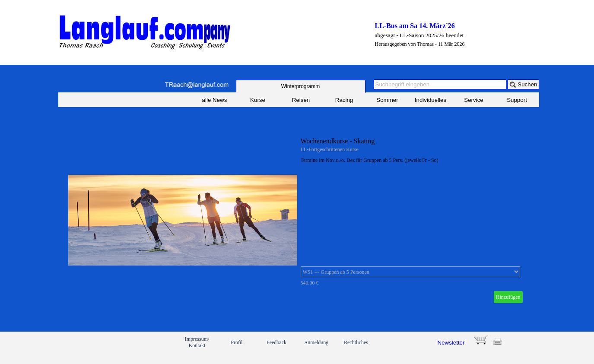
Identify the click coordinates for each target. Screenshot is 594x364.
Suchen (527, 84)
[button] (197, 85)
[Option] (411, 272)
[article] (297, 220)
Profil (237, 342)
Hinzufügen (508, 297)
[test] (301, 86)
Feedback (276, 342)
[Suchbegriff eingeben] (440, 84)
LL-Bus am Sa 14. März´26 (415, 26)
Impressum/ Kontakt (197, 342)
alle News (215, 100)
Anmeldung (316, 342)
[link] (89, 348)
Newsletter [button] (451, 343)
